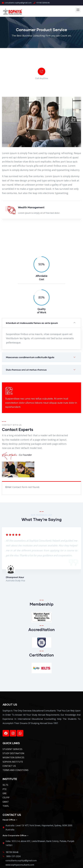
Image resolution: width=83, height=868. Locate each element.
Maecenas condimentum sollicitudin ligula (30, 357)
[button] (41, 323)
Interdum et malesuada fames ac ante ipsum (32, 323)
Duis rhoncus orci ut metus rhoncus (26, 370)
